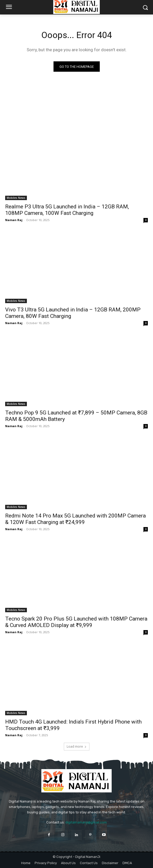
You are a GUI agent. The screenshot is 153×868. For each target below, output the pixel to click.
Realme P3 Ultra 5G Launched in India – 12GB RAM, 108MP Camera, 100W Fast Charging (67, 210)
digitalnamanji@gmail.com (86, 822)
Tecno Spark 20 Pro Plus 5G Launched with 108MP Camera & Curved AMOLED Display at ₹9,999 (76, 622)
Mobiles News (16, 198)
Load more (77, 746)
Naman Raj (14, 220)
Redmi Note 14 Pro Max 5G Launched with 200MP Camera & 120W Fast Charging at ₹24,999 (75, 519)
